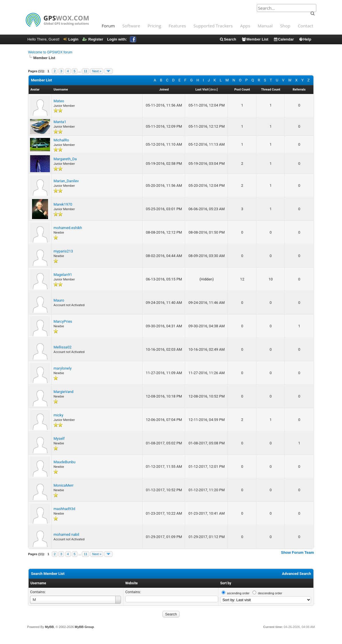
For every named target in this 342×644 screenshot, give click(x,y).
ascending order (238, 593)
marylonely (62, 368)
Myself (59, 439)
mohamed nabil (66, 534)
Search (228, 39)
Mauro (59, 300)
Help (305, 39)
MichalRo (61, 140)
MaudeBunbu (64, 462)
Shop (285, 26)
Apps (245, 26)
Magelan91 (63, 275)
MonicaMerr (63, 485)
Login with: (121, 39)
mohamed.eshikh (68, 228)
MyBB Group (84, 627)
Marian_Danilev (66, 181)
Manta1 (60, 122)
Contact (305, 26)
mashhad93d (64, 509)
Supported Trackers (213, 26)
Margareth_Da (65, 159)
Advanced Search (297, 574)
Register (93, 39)
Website (131, 583)
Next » (97, 71)
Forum (108, 26)
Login (71, 39)
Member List (255, 39)
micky (58, 415)
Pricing (154, 26)
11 (85, 71)
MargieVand (63, 392)
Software (131, 26)
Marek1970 (63, 204)
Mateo (59, 101)
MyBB (49, 627)
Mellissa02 (62, 347)
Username (38, 583)
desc (213, 90)
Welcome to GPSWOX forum (50, 52)
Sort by (226, 583)
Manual (265, 26)
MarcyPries (63, 321)
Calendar (284, 39)
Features (177, 26)
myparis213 (63, 251)
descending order (270, 593)
